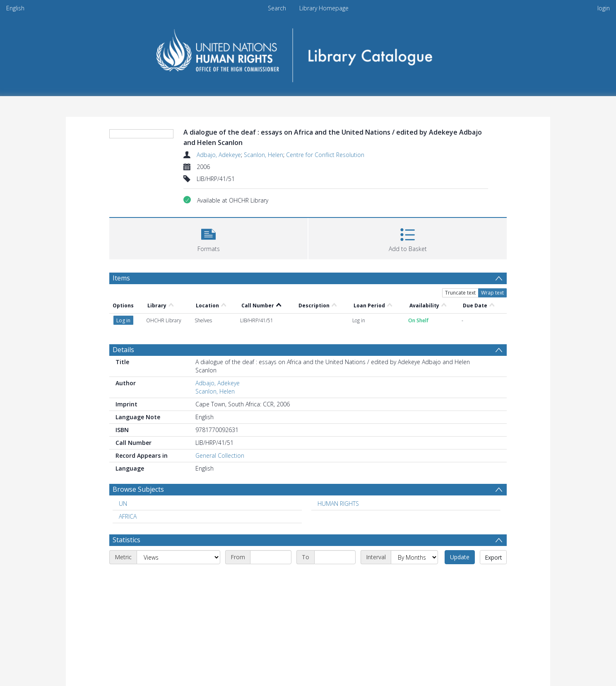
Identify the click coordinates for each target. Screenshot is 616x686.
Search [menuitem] (277, 8)
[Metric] (178, 557)
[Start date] (271, 557)
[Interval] (414, 557)
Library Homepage (324, 8)
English (15, 8)
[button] (208, 238)
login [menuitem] (604, 8)
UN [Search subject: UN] (123, 504)
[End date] (335, 557)
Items (121, 278)
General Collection (220, 455)
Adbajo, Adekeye (219, 155)
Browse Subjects (138, 489)
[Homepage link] (308, 52)
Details (123, 350)
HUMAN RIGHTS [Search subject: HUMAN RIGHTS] (338, 504)
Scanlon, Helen (263, 155)
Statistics (126, 540)
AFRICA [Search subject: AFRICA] (128, 516)
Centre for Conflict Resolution (325, 155)
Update (460, 557)
